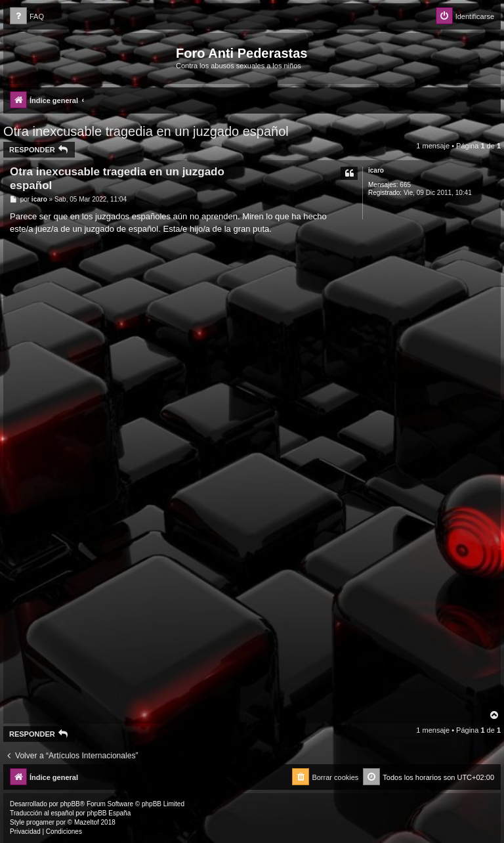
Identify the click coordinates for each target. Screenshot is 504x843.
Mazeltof (87, 822)
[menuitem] (27, 17)
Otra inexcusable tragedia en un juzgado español (146, 131)
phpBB (70, 804)
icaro (376, 170)
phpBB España (109, 813)
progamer (40, 822)
